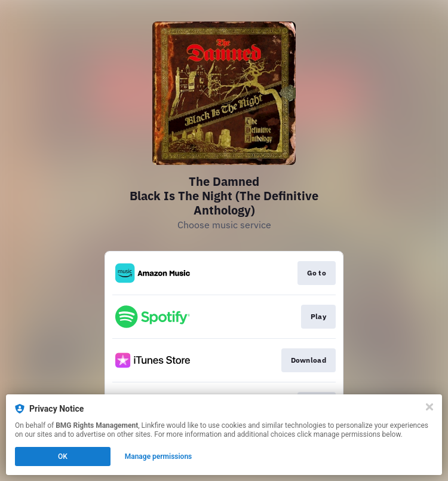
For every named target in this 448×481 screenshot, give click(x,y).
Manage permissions (159, 457)
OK (63, 457)
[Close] (429, 407)
